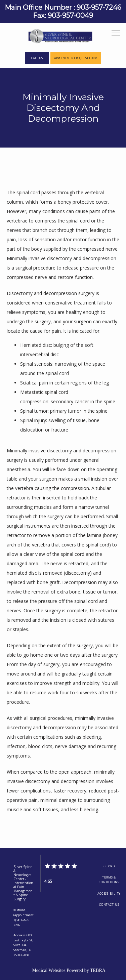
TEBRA (98, 970)
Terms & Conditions (109, 880)
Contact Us (109, 905)
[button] (116, 34)
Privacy (109, 866)
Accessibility (109, 894)
